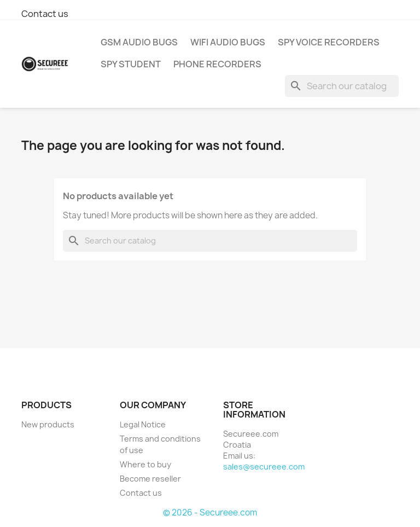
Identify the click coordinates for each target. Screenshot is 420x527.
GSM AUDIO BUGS (139, 42)
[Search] (342, 86)
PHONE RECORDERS (217, 64)
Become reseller (150, 479)
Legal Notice (143, 424)
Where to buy (145, 464)
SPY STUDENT (131, 64)
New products (48, 424)
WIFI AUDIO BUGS (228, 42)
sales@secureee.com (264, 467)
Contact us (45, 14)
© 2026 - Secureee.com (210, 512)
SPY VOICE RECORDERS (329, 42)
